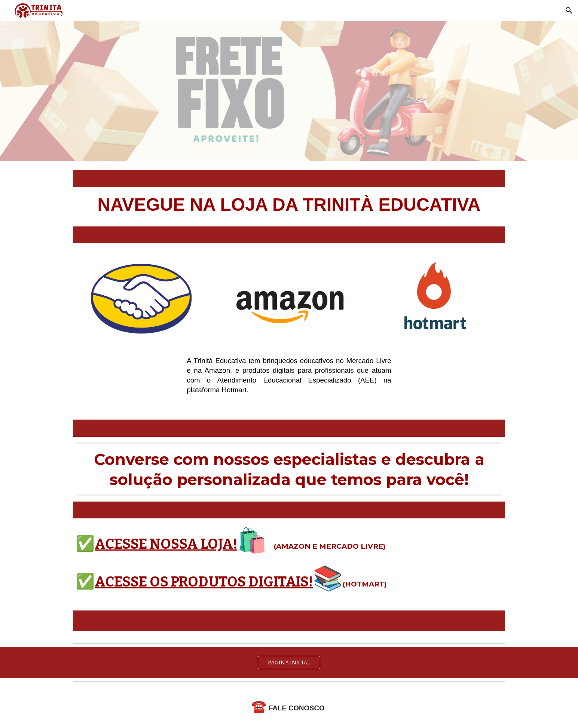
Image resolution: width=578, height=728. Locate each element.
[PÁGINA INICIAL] (289, 662)
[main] (289, 207)
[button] (569, 10)
